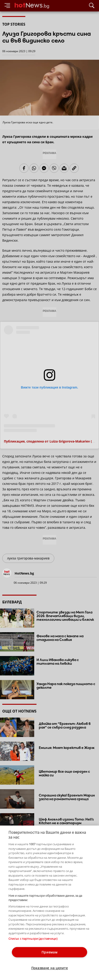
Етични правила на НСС (19, 951)
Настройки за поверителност (22, 955)
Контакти (9, 947)
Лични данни (48, 951)
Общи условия (48, 947)
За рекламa (26, 947)
